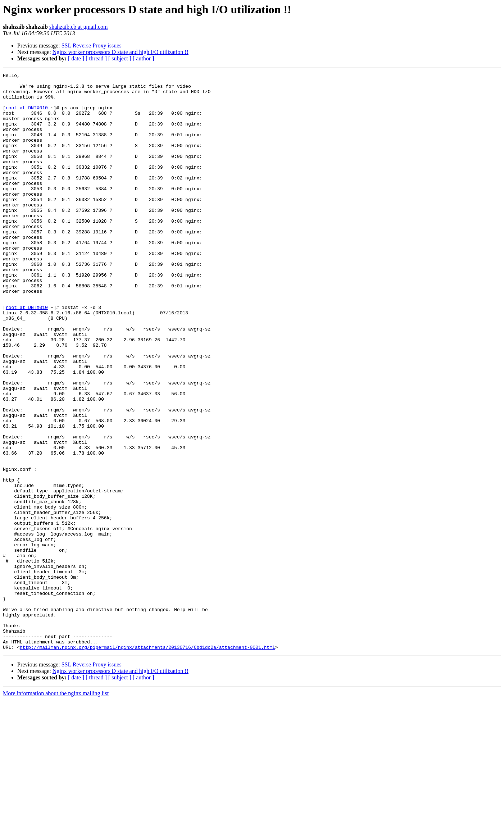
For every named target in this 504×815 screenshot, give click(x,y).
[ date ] (76, 58)
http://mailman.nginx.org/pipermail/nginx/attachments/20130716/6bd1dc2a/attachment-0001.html (147, 762)
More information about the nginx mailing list (56, 809)
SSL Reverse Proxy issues (92, 45)
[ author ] (144, 58)
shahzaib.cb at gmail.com (79, 27)
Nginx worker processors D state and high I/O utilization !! (121, 52)
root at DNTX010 (27, 115)
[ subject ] (120, 58)
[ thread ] (96, 58)
